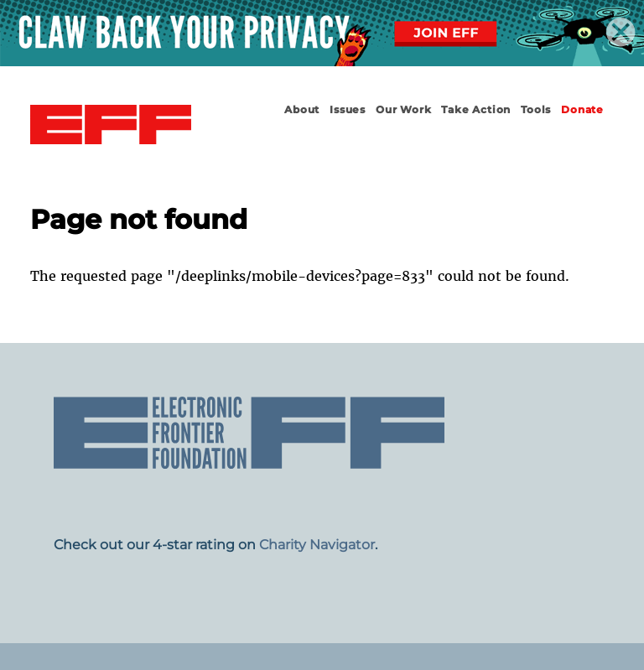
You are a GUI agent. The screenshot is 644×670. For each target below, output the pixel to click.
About (302, 109)
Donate (582, 109)
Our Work (403, 109)
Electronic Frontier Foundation (111, 125)
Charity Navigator (317, 545)
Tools (536, 109)
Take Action (476, 109)
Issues (348, 109)
